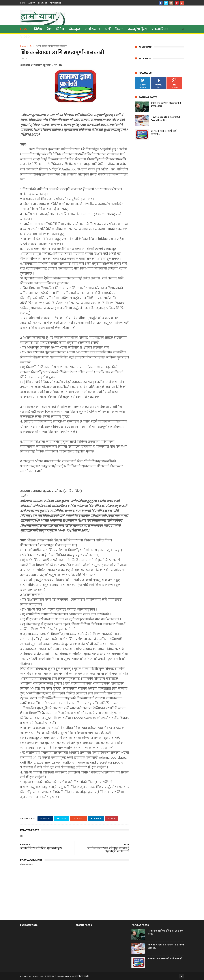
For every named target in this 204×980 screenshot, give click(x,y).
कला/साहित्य (137, 29)
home (23, 3)
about (32, 3)
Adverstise (55, 3)
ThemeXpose (37, 976)
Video (25, 37)
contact (42, 3)
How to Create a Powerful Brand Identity (165, 119)
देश (49, 29)
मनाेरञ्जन (93, 29)
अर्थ (107, 29)
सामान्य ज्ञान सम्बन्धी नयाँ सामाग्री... (165, 959)
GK (31, 46)
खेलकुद (75, 29)
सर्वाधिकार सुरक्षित (82, 976)
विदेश (60, 29)
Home (25, 29)
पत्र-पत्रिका (160, 29)
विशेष (38, 29)
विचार (119, 29)
